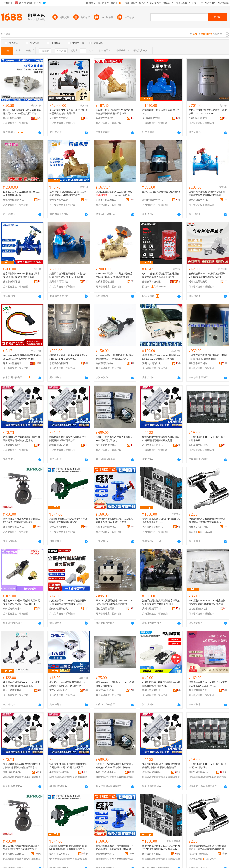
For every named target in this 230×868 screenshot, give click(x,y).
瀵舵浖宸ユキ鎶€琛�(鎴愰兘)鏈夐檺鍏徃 (60, 854)
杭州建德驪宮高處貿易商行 (60, 445)
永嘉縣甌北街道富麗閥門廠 (199, 118)
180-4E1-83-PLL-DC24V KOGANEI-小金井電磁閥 (207, 439)
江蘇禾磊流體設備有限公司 (106, 282)
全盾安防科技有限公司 (153, 282)
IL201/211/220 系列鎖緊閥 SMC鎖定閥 (161, 192)
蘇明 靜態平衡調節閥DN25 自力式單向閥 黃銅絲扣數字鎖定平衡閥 (68, 194)
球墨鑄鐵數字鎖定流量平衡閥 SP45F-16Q (161, 112)
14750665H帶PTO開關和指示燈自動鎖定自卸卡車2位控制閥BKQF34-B (115, 357)
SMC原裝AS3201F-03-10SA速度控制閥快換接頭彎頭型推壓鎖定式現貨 (207, 602)
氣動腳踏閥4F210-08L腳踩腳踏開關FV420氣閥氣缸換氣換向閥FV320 (207, 275)
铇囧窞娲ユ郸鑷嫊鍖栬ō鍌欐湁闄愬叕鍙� (199, 772)
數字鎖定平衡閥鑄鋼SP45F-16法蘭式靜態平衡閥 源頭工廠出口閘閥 (114, 521)
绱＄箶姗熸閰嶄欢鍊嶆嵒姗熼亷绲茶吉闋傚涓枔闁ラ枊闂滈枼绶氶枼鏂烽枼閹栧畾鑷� (68, 766)
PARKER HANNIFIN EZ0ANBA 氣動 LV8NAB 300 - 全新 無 (114, 194)
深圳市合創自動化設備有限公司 (153, 363)
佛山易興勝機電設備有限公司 (106, 609)
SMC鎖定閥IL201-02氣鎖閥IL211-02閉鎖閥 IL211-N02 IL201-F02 (208, 112)
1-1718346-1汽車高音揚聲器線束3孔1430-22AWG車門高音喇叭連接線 (22, 357)
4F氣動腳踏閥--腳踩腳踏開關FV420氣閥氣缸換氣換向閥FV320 (161, 684)
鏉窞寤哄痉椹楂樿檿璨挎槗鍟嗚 (60, 772)
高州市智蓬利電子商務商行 (153, 445)
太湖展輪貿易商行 (12, 445)
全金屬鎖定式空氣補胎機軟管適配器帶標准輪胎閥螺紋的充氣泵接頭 (207, 521)
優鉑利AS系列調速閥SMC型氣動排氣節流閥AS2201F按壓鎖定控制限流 (22, 112)
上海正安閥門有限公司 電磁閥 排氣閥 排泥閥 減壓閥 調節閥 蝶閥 (208, 357)
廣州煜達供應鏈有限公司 (14, 609)
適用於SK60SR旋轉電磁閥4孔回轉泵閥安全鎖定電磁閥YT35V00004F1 (21, 602)
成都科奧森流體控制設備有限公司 (14, 200)
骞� (38, 772)
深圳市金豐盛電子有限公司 (14, 363)
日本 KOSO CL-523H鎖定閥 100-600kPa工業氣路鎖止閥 (22, 194)
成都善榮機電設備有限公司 (106, 445)
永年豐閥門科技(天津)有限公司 (106, 118)
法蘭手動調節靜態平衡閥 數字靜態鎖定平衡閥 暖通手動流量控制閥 (161, 602)
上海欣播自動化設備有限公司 (199, 609)
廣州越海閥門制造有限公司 (153, 200)
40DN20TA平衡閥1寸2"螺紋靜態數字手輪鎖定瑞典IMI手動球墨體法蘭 (114, 275)
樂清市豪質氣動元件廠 (153, 690)
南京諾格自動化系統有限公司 (106, 690)
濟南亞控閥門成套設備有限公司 (60, 200)
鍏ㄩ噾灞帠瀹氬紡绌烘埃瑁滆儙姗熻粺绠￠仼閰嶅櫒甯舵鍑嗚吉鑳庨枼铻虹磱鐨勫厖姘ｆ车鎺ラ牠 (207, 848)
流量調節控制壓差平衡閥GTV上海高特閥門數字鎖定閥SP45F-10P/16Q (68, 275)
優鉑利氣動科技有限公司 (14, 118)
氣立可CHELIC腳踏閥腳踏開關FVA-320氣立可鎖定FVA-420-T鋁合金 (68, 684)
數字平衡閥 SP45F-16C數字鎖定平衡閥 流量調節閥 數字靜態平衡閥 (21, 275)
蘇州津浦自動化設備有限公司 (199, 445)
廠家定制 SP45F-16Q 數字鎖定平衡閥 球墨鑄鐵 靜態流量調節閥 (68, 112)
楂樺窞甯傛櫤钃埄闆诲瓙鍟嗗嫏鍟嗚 (153, 772)
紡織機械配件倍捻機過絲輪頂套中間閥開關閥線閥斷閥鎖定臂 (68, 439)
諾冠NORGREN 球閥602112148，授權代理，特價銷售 (115, 684)
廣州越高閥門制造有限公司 (60, 282)
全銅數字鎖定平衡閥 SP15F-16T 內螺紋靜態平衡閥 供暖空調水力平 (114, 112)
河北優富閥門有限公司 (60, 118)
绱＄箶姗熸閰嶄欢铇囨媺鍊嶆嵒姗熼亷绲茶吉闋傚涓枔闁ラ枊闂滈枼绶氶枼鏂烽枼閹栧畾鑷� (161, 766)
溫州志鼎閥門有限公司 (199, 200)
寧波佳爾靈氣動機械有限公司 (14, 690)
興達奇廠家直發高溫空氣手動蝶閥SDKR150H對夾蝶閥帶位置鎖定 (22, 521)
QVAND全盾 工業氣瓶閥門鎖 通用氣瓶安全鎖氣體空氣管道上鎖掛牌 (161, 275)
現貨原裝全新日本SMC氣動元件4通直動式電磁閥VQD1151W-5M (208, 684)
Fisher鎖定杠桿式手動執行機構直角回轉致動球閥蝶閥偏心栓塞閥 (68, 521)
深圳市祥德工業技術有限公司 (106, 200)
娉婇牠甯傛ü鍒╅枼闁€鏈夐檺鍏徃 (106, 854)
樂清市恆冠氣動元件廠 (60, 609)
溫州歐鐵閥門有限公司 (153, 118)
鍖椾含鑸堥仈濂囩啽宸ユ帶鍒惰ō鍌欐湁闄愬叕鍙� (14, 854)
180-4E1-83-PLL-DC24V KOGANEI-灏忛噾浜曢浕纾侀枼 (207, 766)
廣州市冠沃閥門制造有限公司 (153, 609)
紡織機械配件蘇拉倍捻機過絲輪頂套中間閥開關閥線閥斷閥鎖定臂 (161, 439)
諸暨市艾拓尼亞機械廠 (199, 527)
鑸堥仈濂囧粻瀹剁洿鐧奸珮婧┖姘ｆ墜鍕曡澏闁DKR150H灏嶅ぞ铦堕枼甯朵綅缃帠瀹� (21, 848)
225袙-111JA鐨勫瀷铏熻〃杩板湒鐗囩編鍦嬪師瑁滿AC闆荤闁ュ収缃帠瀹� (115, 766)
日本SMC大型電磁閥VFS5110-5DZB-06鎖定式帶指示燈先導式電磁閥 (115, 602)
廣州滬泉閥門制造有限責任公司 (199, 363)
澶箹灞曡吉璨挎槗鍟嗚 (14, 772)
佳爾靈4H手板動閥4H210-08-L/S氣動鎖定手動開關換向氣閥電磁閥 (22, 684)
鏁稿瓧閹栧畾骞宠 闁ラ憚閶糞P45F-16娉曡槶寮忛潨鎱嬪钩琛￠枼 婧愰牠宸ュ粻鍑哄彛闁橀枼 (115, 848)
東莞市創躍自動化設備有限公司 (60, 690)
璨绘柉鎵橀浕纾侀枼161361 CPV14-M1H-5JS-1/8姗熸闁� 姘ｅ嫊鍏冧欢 (161, 848)
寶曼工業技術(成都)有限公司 (60, 527)
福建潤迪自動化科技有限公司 (153, 527)
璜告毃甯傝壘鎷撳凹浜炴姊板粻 (199, 854)
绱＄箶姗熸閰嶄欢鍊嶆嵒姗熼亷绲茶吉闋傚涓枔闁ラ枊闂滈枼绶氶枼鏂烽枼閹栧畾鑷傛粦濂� (22, 766)
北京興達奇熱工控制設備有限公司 (14, 527)
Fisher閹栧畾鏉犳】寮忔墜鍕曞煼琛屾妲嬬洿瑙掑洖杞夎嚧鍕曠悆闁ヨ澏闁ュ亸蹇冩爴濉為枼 (68, 848)
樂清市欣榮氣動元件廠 (199, 282)
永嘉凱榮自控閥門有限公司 (60, 363)
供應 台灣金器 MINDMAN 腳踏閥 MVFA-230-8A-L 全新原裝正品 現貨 (161, 357)
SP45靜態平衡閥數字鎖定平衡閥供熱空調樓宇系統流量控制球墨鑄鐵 (207, 194)
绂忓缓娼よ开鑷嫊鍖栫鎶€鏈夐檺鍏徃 (153, 854)
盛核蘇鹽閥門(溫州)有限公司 (14, 282)
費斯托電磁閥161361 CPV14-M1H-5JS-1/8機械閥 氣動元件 (161, 521)
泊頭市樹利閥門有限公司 (106, 527)
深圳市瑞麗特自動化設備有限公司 (199, 690)
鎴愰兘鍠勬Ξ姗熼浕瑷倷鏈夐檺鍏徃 (106, 772)
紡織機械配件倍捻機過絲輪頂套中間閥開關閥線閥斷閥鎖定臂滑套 (21, 439)
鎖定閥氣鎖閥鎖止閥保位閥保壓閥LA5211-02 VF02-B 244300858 (68, 357)
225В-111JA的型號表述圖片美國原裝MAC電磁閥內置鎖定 (114, 439)
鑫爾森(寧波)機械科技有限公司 (106, 363)
